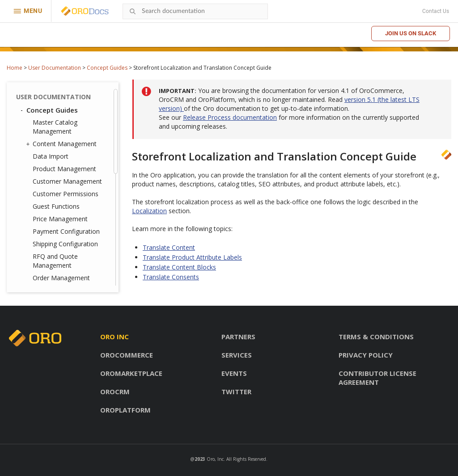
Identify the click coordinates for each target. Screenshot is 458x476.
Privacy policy (366, 355)
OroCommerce (127, 355)
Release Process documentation (230, 117)
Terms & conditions (376, 337)
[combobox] (195, 11)
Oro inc (114, 337)
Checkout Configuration (67, 240)
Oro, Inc (215, 459)
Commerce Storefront (59, 265)
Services (237, 355)
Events (234, 373)
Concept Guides (107, 68)
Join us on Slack (411, 33)
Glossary (41, 278)
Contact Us (436, 11)
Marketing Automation (65, 202)
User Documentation (55, 68)
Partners (238, 337)
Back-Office (41, 253)
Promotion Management (69, 215)
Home (15, 68)
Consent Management (63, 227)
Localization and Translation (54, 144)
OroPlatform (125, 410)
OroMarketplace (131, 373)
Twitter (236, 392)
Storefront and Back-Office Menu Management (63, 118)
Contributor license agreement (377, 378)
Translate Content (66, 160)
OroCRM (115, 392)
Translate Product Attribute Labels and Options (68, 181)
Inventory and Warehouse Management (70, 92)
